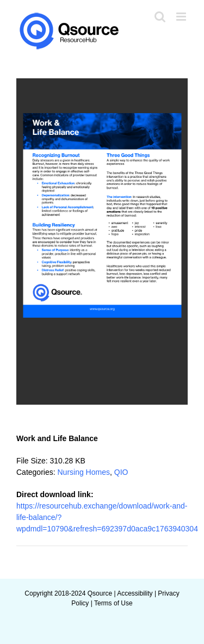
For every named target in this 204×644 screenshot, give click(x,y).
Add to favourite (52, 415)
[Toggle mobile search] (160, 17)
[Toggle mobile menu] (182, 17)
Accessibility (135, 593)
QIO (121, 472)
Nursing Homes (83, 472)
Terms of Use (113, 603)
